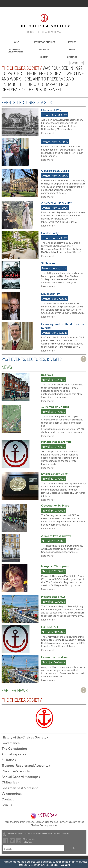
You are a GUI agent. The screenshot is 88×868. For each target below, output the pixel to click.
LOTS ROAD (50, 627)
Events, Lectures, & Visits (27, 103)
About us (44, 50)
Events (72, 42)
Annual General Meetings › (21, 777)
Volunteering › (12, 793)
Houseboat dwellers (54, 657)
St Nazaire (48, 263)
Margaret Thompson (55, 566)
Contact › (8, 799)
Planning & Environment (16, 51)
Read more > (48, 133)
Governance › (11, 743)
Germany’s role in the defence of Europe (63, 326)
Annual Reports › (14, 754)
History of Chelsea (44, 42)
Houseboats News (53, 596)
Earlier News (15, 691)
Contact (72, 57)
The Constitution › (15, 748)
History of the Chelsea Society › (25, 737)
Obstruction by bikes (55, 505)
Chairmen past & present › (21, 788)
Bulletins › (9, 760)
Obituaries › (10, 782)
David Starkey (50, 294)
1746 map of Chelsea (55, 407)
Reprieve (47, 375)
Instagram (44, 815)
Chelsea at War (51, 110)
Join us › (8, 805)
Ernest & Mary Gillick (55, 473)
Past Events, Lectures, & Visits (32, 359)
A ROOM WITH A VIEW (56, 202)
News (72, 50)
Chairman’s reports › (16, 771)
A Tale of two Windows (56, 536)
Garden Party (50, 233)
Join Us (44, 57)
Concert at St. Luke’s (55, 171)
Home (16, 42)
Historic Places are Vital (57, 442)
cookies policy (51, 865)
